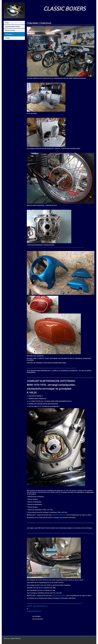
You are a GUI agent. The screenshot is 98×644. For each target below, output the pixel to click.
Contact (7, 38)
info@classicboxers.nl (59, 515)
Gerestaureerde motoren (12, 26)
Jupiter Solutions (16, 638)
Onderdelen (9, 34)
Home (7, 23)
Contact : (30, 606)
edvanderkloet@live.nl (34, 611)
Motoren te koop (10, 30)
